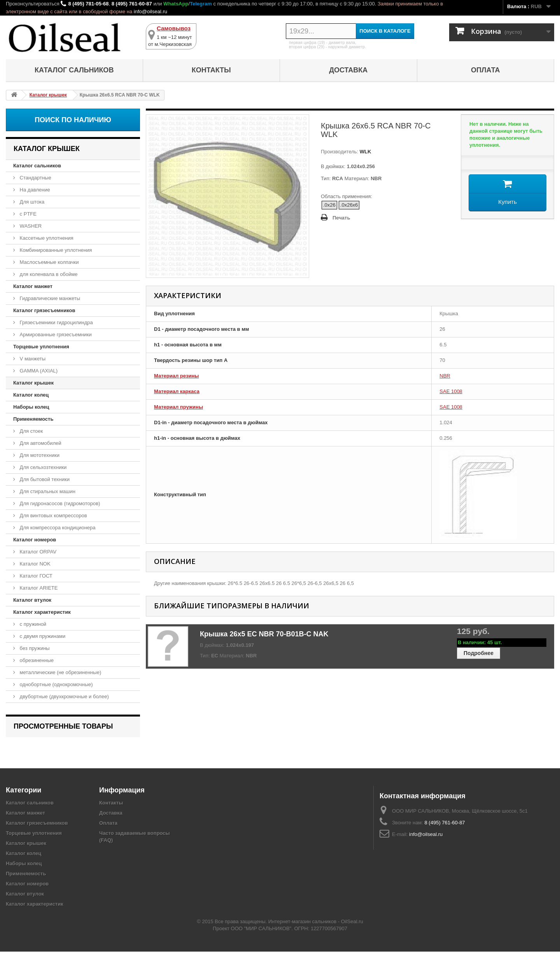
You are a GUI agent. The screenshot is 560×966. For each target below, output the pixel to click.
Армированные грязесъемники (55, 335)
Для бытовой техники (44, 479)
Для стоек (31, 431)
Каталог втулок (32, 600)
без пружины (34, 648)
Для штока (31, 202)
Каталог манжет (33, 286)
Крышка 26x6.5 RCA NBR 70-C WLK (62, 747)
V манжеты (32, 359)
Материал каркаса (177, 391)
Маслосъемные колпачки (49, 262)
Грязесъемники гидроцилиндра (56, 322)
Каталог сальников (74, 70)
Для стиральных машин (47, 491)
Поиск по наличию (73, 120)
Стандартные (35, 178)
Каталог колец (31, 395)
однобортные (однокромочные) (56, 684)
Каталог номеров (35, 540)
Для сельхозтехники (42, 467)
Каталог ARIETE (38, 588)
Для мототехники (39, 455)
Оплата (486, 70)
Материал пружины (178, 407)
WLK (365, 152)
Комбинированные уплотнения (55, 250)
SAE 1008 (451, 391)
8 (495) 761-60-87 (132, 4)
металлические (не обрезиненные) (60, 672)
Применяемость (33, 419)
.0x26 (329, 205)
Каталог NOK (34, 564)
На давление (34, 190)
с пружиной (32, 624)
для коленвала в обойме (48, 274)
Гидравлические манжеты (49, 298)
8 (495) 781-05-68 (88, 4)
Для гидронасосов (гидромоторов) (59, 503)
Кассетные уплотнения (46, 238)
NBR (445, 376)
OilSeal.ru (352, 936)
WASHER (30, 226)
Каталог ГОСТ (35, 576)
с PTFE (27, 214)
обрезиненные (36, 660)
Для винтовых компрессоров (53, 515)
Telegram (201, 4)
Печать (341, 218)
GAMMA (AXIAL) (38, 371)
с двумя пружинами (42, 636)
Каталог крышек (33, 383)
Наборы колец (31, 407)
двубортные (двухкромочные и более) (64, 696)
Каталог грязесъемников (44, 310)
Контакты (211, 70)
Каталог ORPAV (37, 552)
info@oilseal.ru (150, 11)
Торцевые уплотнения (41, 347)
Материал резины (176, 376)
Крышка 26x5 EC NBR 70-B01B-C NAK (264, 634)
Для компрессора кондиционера (57, 528)
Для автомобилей (40, 443)
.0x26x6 (349, 205)
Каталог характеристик (42, 612)
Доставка (348, 70)
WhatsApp (176, 4)
